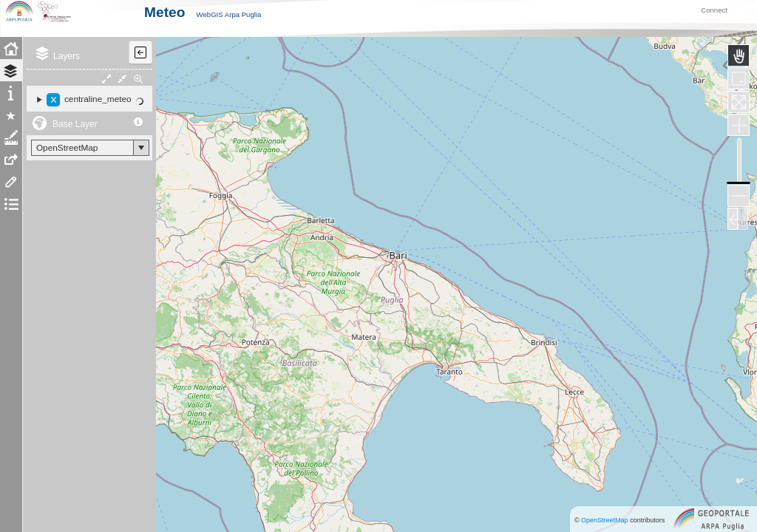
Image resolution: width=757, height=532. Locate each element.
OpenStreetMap (605, 520)
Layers (67, 75)
